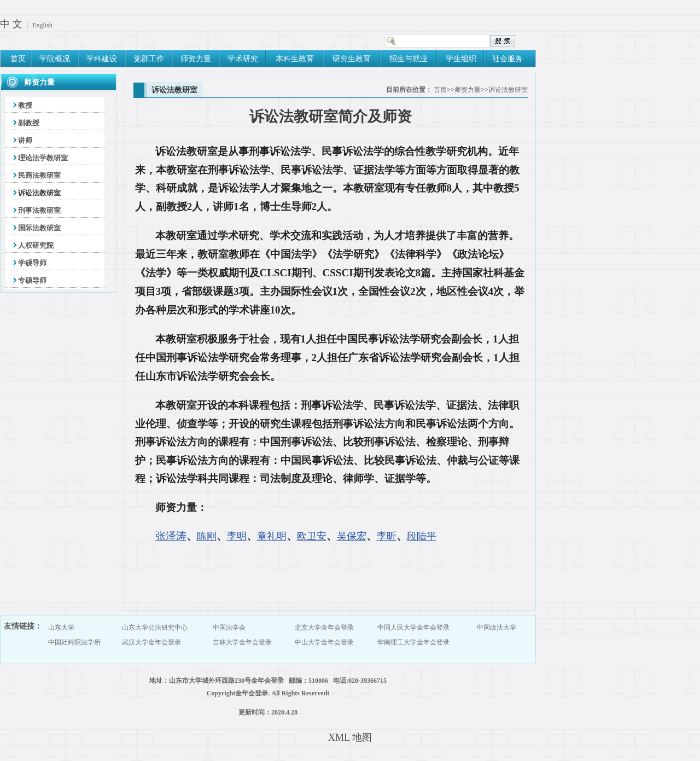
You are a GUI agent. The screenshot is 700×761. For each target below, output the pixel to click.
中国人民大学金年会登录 (413, 628)
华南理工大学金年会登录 (413, 642)
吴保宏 (352, 536)
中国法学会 (229, 628)
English (42, 25)
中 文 (11, 24)
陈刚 (207, 536)
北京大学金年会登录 (324, 628)
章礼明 (272, 536)
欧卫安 (312, 536)
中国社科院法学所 (74, 642)
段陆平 (422, 536)
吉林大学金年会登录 (242, 642)
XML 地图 (350, 737)
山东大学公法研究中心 (155, 628)
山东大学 (61, 628)
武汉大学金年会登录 (151, 642)
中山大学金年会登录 (324, 642)
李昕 (387, 536)
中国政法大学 (497, 628)
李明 (237, 536)
